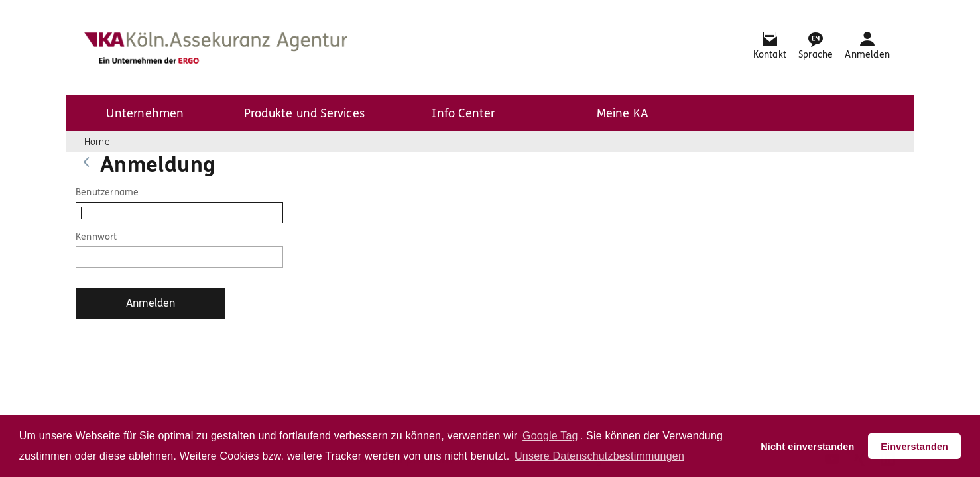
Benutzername (107, 192)
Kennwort (96, 237)
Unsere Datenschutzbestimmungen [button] (599, 456)
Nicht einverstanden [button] (807, 447)
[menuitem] (145, 113)
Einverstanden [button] (914, 447)
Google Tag (550, 436)
